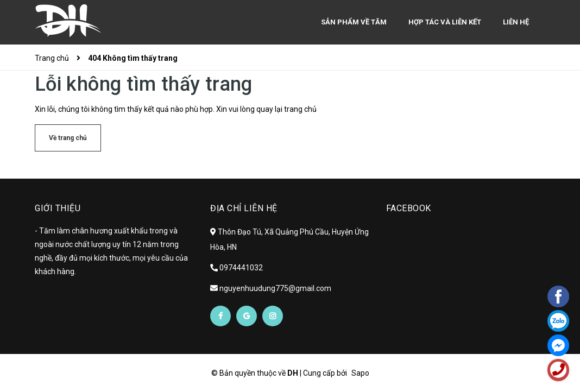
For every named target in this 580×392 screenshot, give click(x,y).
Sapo (360, 373)
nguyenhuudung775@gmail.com (275, 288)
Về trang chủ (68, 138)
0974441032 (241, 268)
